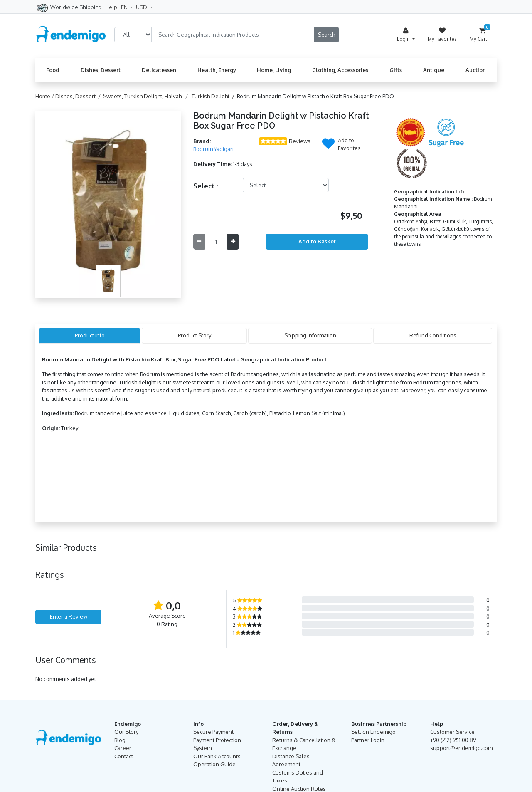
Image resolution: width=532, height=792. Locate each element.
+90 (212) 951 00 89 (453, 740)
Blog (120, 740)
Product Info (90, 335)
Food (53, 70)
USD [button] (142, 7)
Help (111, 7)
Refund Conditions (433, 335)
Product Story (195, 335)
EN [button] (125, 7)
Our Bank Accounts (217, 756)
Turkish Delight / (214, 96)
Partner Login (368, 740)
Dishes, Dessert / (79, 96)
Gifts (396, 70)
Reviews (300, 141)
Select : (206, 186)
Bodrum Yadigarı (213, 149)
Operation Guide (214, 764)
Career (123, 748)
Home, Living (274, 70)
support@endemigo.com (461, 748)
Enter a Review (69, 616)
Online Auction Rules (299, 789)
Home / (45, 96)
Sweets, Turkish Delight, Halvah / (147, 96)
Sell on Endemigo (373, 732)
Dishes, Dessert (101, 70)
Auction (476, 70)
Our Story (126, 732)
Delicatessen (159, 70)
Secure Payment (213, 732)
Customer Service (452, 732)
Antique (434, 70)
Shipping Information (310, 335)
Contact (124, 756)
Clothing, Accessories (340, 70)
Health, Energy (217, 70)
